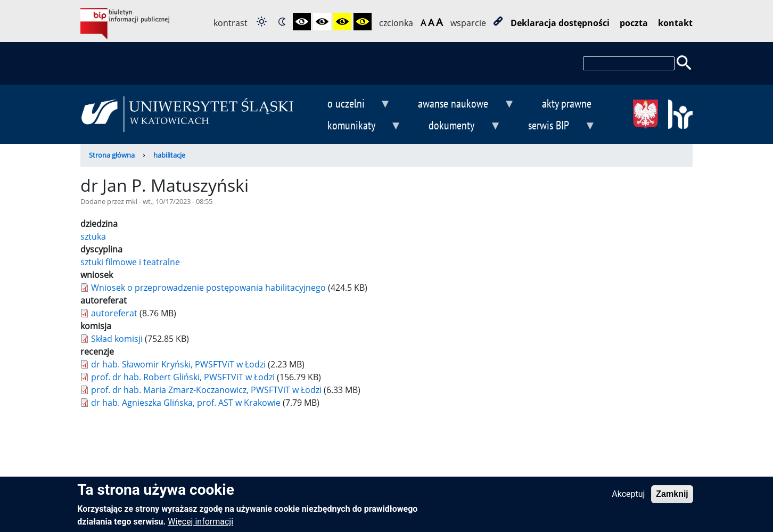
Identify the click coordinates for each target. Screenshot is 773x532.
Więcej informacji (200, 524)
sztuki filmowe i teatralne (130, 262)
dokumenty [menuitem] (456, 126)
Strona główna (112, 155)
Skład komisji (117, 339)
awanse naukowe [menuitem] (458, 105)
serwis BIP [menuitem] (553, 126)
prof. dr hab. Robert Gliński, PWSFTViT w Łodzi (183, 377)
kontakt (675, 23)
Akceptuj (628, 496)
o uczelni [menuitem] (350, 105)
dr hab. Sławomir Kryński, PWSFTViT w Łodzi (178, 364)
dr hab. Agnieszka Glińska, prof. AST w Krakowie (186, 403)
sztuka (93, 236)
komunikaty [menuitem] (356, 126)
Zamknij (672, 496)
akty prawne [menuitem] (567, 103)
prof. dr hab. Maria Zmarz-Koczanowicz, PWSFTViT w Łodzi (206, 390)
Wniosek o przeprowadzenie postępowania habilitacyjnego (208, 288)
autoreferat (114, 313)
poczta (634, 23)
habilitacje (169, 155)
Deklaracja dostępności (560, 23)
